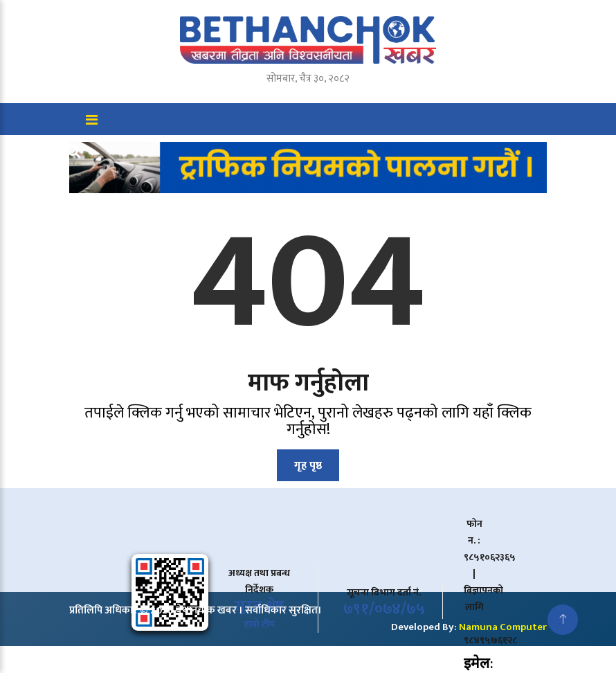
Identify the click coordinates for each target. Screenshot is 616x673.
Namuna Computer (503, 627)
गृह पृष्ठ (308, 466)
